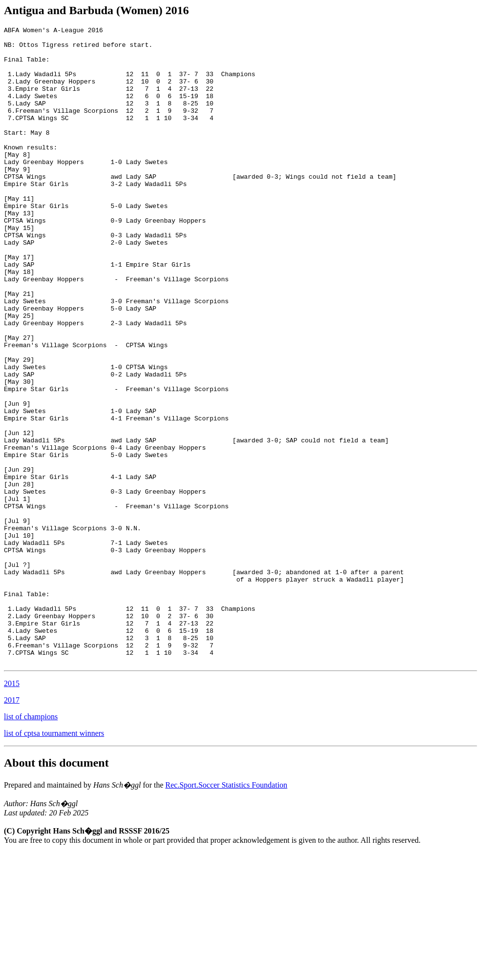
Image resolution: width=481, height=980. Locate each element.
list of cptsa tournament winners (54, 861)
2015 (12, 811)
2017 (12, 827)
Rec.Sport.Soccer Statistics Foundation (227, 912)
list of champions (31, 844)
